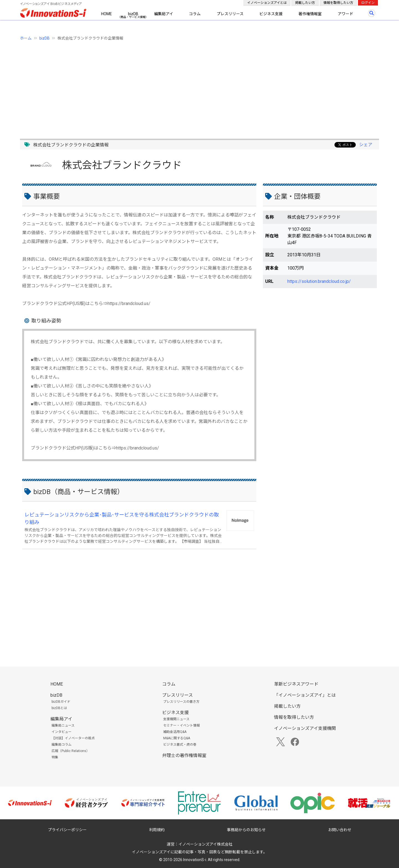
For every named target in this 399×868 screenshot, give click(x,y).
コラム (195, 14)
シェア (366, 145)
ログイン (368, 3)
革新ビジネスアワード (296, 684)
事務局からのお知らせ (246, 830)
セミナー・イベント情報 (181, 725)
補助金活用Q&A (175, 732)
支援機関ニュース (176, 719)
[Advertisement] (186, 87)
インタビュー (62, 732)
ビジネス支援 (271, 14)
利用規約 (157, 830)
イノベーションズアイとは (267, 3)
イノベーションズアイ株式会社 (205, 844)
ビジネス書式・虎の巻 (180, 745)
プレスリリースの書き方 (181, 702)
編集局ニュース (63, 725)
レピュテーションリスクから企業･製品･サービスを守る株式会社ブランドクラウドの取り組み (122, 518)
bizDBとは (59, 708)
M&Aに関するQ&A (177, 738)
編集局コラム (62, 745)
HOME (107, 14)
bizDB (133, 14)
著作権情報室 (310, 14)
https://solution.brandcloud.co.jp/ (319, 281)
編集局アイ (164, 14)
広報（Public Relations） (71, 751)
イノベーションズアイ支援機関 (305, 728)
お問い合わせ (340, 830)
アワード (346, 14)
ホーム (26, 38)
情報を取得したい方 (338, 3)
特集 (55, 757)
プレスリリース (230, 14)
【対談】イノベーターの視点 (73, 738)
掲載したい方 (305, 3)
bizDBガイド (61, 702)
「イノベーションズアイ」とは (305, 695)
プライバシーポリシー (67, 830)
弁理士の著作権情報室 (184, 755)
